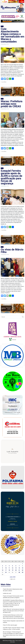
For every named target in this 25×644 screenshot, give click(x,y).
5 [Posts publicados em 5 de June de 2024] (12, 566)
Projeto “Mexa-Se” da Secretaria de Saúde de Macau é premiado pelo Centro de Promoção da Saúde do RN (14, 611)
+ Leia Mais (4, 82)
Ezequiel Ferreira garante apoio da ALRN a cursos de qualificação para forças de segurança (11, 177)
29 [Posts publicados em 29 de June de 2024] (23, 572)
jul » (14, 579)
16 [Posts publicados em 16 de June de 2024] (3, 570)
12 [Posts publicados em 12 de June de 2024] (13, 568)
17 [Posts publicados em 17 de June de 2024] (6, 570)
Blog (2, 26)
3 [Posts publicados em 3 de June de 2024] (6, 566)
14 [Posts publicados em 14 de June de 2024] (19, 568)
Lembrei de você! (7, 593)
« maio (11, 579)
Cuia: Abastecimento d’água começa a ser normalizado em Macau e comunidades (12, 35)
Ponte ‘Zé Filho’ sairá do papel (10, 625)
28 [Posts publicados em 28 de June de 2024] (19, 572)
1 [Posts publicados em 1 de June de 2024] (22, 564)
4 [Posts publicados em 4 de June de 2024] (9, 566)
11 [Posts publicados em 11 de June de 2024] (9, 568)
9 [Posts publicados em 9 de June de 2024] (2, 568)
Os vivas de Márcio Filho (12, 251)
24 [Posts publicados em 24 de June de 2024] (6, 572)
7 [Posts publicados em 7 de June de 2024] (19, 566)
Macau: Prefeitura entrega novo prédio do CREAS (12, 104)
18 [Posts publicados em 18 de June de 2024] (9, 570)
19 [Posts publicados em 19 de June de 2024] (13, 570)
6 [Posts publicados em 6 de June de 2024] (16, 566)
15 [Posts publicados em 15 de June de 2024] (23, 568)
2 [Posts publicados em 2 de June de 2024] (2, 566)
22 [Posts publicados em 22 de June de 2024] (23, 570)
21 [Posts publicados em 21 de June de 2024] (19, 570)
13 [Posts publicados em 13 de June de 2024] (16, 568)
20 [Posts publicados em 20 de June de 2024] (16, 570)
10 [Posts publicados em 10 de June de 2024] (6, 568)
